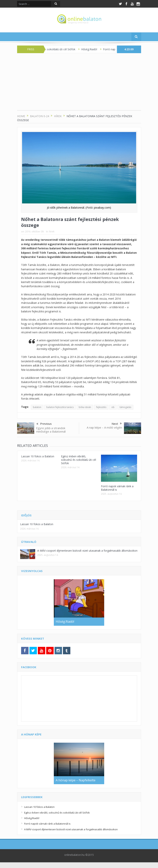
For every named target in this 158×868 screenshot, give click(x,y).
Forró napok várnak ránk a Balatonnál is (117, 488)
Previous (44, 424)
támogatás (125, 407)
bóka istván (85, 407)
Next (117, 424)
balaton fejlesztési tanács (60, 407)
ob (113, 407)
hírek (52, 232)
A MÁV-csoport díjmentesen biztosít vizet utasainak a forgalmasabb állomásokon (87, 551)
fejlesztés (101, 407)
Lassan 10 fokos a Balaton (38, 456)
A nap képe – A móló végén (104, 427)
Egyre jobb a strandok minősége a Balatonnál (51, 430)
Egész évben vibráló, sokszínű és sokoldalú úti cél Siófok (79, 460)
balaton (37, 407)
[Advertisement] (79, 84)
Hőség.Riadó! (93, 49)
